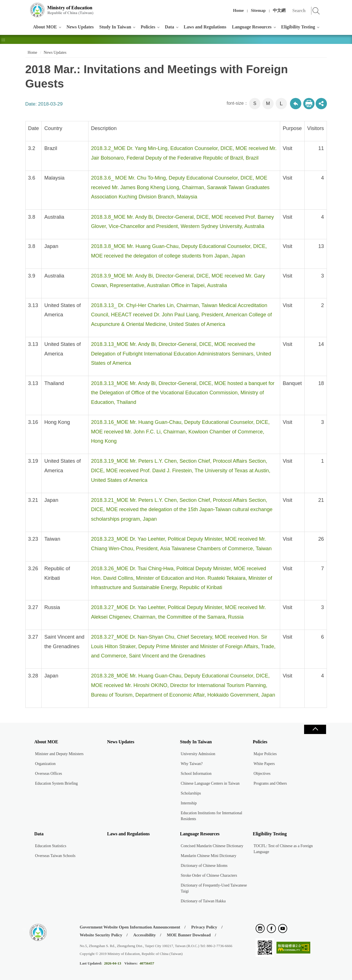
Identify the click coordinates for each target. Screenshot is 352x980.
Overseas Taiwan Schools (55, 856)
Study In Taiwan (115, 27)
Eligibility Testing (298, 27)
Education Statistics (51, 846)
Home (238, 10)
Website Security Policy (101, 935)
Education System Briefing (56, 783)
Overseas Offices (48, 774)
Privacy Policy (204, 927)
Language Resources (252, 27)
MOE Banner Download (189, 935)
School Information (196, 774)
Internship (189, 803)
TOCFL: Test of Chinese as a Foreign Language (283, 849)
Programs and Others (270, 783)
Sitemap (258, 10)
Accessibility (145, 935)
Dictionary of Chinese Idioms (204, 866)
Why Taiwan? (192, 764)
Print (309, 104)
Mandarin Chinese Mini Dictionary (208, 856)
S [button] (255, 103)
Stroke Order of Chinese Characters (209, 875)
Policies (148, 27)
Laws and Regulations (205, 27)
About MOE (45, 27)
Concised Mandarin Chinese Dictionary (212, 846)
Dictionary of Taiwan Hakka (203, 901)
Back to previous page (296, 104)
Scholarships (191, 793)
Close (315, 729)
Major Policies (265, 754)
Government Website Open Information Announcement (130, 927)
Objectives (262, 774)
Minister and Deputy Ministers (59, 754)
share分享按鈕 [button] (321, 104)
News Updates (80, 27)
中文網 (279, 10)
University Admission (198, 754)
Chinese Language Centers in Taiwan (210, 783)
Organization (45, 764)
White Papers (264, 764)
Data (170, 27)
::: (24, 7)
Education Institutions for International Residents (211, 816)
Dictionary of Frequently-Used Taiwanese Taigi (214, 888)
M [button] (268, 103)
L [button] (281, 103)
